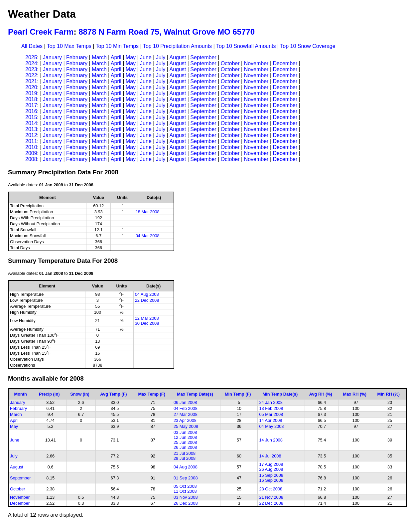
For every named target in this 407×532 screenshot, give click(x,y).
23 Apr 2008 (185, 420)
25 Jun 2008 (185, 442)
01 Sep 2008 (186, 478)
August (178, 57)
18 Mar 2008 (148, 212)
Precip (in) (49, 394)
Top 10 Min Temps (117, 46)
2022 (31, 75)
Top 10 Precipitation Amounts (177, 46)
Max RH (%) (355, 394)
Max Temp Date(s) (195, 394)
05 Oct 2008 (185, 486)
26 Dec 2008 (186, 503)
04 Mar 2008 (148, 236)
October (230, 63)
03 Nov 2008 (186, 497)
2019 (31, 93)
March (99, 57)
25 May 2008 (186, 426)
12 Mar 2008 (147, 318)
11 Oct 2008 (185, 491)
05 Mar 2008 (271, 414)
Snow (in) (80, 394)
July (161, 57)
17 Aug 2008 (271, 464)
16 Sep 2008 (271, 480)
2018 (31, 99)
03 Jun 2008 (185, 432)
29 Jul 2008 (185, 458)
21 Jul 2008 (185, 453)
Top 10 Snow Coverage (308, 46)
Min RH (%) (389, 394)
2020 (31, 87)
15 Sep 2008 (271, 475)
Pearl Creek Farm (41, 32)
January (52, 57)
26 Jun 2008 (185, 447)
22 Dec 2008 (147, 300)
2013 (31, 129)
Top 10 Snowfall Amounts (246, 46)
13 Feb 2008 (271, 408)
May (131, 57)
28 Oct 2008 (271, 489)
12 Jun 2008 (185, 437)
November (256, 63)
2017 (31, 105)
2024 (31, 63)
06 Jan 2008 (185, 402)
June (146, 57)
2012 (31, 135)
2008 (31, 159)
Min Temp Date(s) (280, 394)
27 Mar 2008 (186, 414)
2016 (31, 111)
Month (21, 394)
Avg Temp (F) (113, 394)
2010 (31, 147)
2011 (31, 141)
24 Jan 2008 (271, 402)
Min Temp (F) (238, 394)
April (116, 57)
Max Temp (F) (152, 394)
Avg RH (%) (321, 394)
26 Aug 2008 (271, 469)
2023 (31, 69)
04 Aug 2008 (147, 294)
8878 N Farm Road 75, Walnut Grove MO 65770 (167, 32)
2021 (31, 81)
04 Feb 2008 (186, 408)
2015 (31, 117)
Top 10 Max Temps (69, 46)
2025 (31, 57)
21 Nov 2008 (271, 497)
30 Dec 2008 (147, 323)
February (77, 57)
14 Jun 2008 (271, 440)
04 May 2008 (271, 426)
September (203, 57)
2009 (31, 153)
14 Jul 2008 (270, 456)
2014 (31, 123)
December (285, 63)
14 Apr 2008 (271, 420)
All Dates (32, 46)
